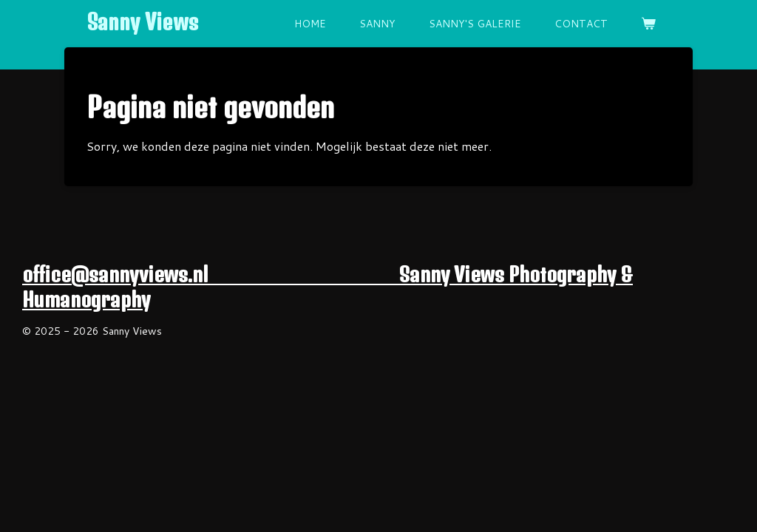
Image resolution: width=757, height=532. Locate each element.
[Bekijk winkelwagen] (648, 24)
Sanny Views (142, 22)
